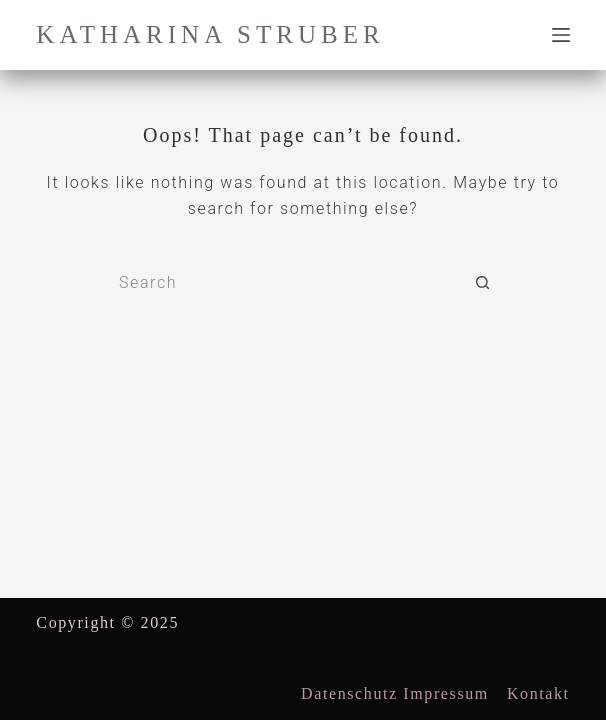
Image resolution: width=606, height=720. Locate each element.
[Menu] (561, 35)
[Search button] (483, 283)
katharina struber (210, 34)
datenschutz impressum (395, 693)
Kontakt (538, 693)
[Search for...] (283, 283)
